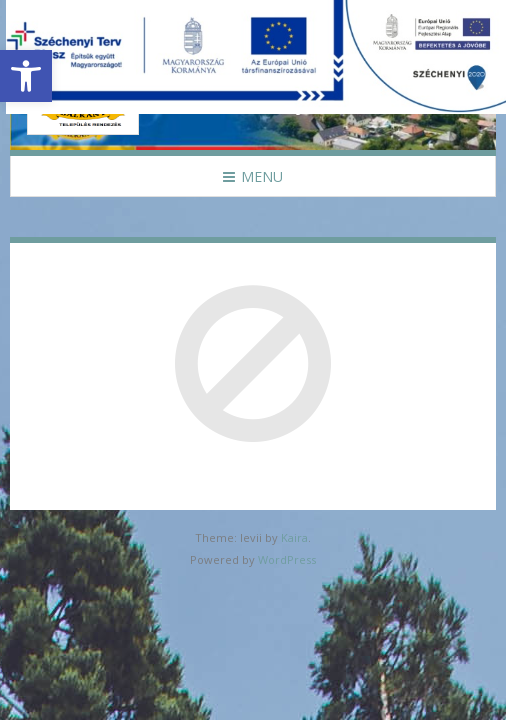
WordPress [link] (287, 559)
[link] (26, 76)
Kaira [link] (294, 537)
